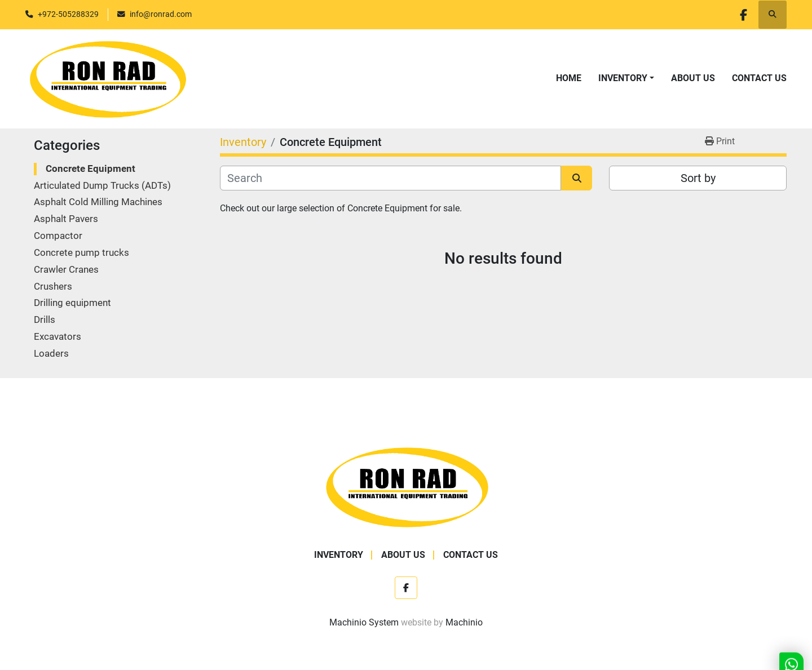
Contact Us (759, 78)
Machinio (464, 622)
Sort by (698, 178)
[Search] (390, 178)
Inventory (623, 78)
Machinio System (364, 622)
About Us (693, 78)
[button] (626, 78)
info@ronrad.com (161, 14)
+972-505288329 (68, 14)
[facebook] (743, 15)
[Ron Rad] (406, 486)
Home (569, 78)
